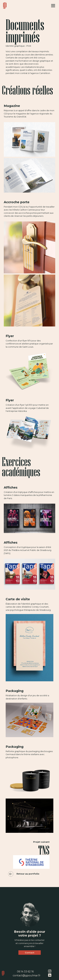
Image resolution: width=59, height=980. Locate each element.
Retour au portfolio (22, 874)
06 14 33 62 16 (25, 972)
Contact (30, 953)
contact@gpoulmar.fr (27, 975)
